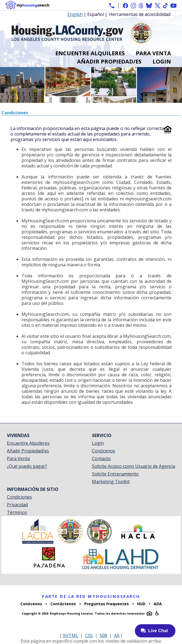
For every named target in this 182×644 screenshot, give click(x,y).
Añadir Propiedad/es (109, 61)
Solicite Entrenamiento (115, 474)
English (75, 14)
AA (117, 635)
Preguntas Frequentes (107, 604)
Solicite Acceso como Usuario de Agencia (134, 466)
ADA (158, 604)
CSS (89, 635)
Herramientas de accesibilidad (140, 14)
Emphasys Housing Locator (71, 613)
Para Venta (153, 53)
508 (103, 635)
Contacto (101, 458)
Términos (17, 512)
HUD (141, 604)
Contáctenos (63, 604)
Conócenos (104, 451)
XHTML (70, 635)
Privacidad (17, 505)
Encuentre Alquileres (90, 53)
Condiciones (19, 497)
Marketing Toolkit (111, 482)
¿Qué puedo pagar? (27, 466)
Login (162, 61)
